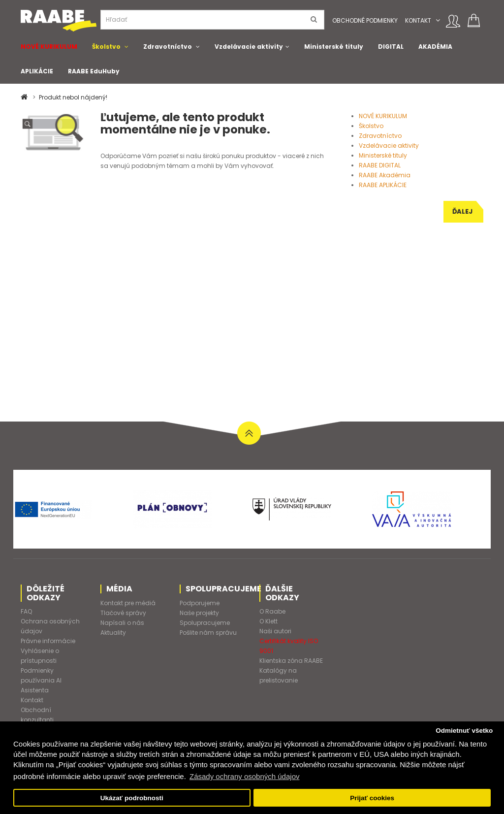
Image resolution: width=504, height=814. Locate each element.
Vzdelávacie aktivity (249, 47)
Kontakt (418, 20)
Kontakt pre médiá (128, 603)
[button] (438, 20)
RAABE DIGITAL (380, 165)
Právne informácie (48, 641)
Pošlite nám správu (208, 633)
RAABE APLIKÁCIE (383, 185)
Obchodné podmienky (365, 20)
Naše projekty (199, 613)
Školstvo (106, 47)
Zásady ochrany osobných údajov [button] (244, 776)
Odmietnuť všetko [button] (464, 731)
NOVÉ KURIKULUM (49, 47)
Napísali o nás (122, 623)
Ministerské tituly (334, 47)
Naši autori (275, 631)
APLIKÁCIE (37, 71)
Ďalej (462, 212)
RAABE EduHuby (94, 71)
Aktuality (113, 633)
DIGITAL (391, 47)
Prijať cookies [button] (372, 798)
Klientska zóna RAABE (291, 661)
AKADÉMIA (435, 47)
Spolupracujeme (205, 623)
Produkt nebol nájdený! (73, 97)
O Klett (268, 621)
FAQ (26, 611)
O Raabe (272, 611)
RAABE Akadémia (385, 175)
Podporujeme (200, 603)
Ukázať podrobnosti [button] (132, 798)
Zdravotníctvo (168, 47)
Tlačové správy (123, 613)
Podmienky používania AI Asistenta (41, 680)
